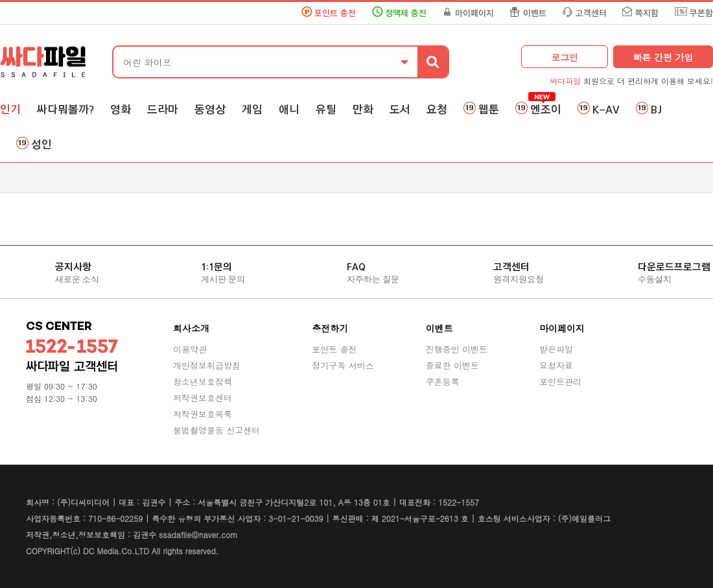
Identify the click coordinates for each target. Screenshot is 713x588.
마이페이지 (474, 13)
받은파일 (556, 349)
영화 (121, 110)
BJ (656, 110)
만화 (363, 110)
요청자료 (556, 365)
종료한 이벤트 (452, 365)
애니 (289, 110)
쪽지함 (647, 13)
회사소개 (191, 328)
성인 (41, 145)
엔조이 (546, 110)
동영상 (210, 110)
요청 (437, 110)
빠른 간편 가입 (663, 57)
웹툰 (489, 110)
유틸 (326, 110)
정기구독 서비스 (343, 365)
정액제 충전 (406, 13)
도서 (400, 110)
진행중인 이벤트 (457, 349)
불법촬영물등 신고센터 (216, 430)
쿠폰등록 (443, 382)
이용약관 (190, 349)
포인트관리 (560, 382)
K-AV (606, 110)
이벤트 (535, 13)
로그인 (565, 57)
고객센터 (591, 13)
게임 (252, 110)
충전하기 (330, 328)
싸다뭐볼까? (65, 110)
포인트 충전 (335, 13)
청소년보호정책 (203, 382)
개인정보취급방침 (207, 365)
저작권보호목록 (203, 414)
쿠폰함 (701, 13)
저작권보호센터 (203, 398)
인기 (10, 110)
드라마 (163, 110)
